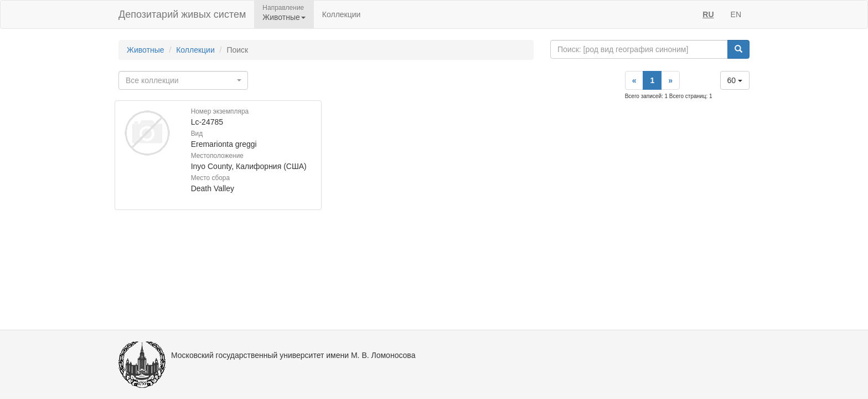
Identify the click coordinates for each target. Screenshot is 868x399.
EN (736, 14)
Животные (146, 50)
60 (735, 80)
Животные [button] (284, 17)
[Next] (670, 80)
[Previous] (634, 80)
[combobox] (183, 80)
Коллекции (342, 14)
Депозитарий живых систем (182, 14)
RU (708, 14)
